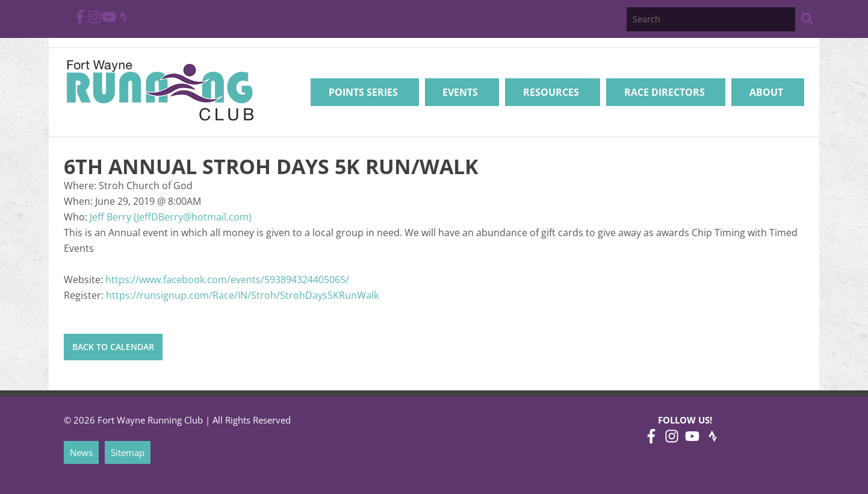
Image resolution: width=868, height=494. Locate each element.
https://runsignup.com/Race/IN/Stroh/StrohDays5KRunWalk (242, 295)
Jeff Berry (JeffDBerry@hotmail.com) (171, 217)
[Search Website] (807, 21)
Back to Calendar (113, 347)
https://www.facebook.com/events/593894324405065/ (227, 280)
